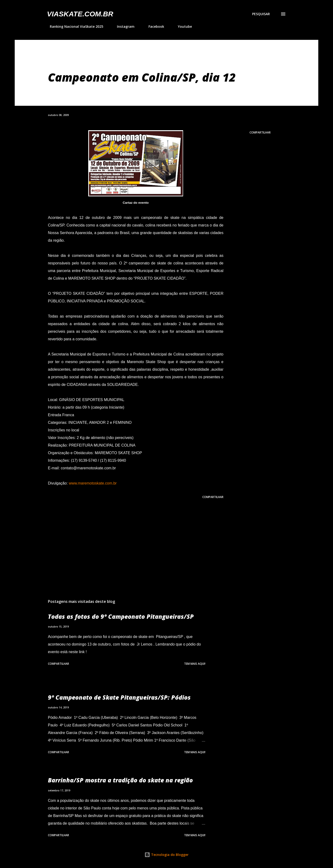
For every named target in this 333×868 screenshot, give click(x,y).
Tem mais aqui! (195, 664)
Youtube (182, 26)
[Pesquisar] (261, 14)
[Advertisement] (128, 540)
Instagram (123, 26)
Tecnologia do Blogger (166, 855)
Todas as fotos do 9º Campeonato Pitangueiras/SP (121, 616)
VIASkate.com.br (80, 14)
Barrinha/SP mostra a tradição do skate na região (120, 780)
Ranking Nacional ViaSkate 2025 (74, 26)
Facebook (153, 26)
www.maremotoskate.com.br (93, 483)
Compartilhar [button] (260, 132)
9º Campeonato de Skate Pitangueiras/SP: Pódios (119, 697)
